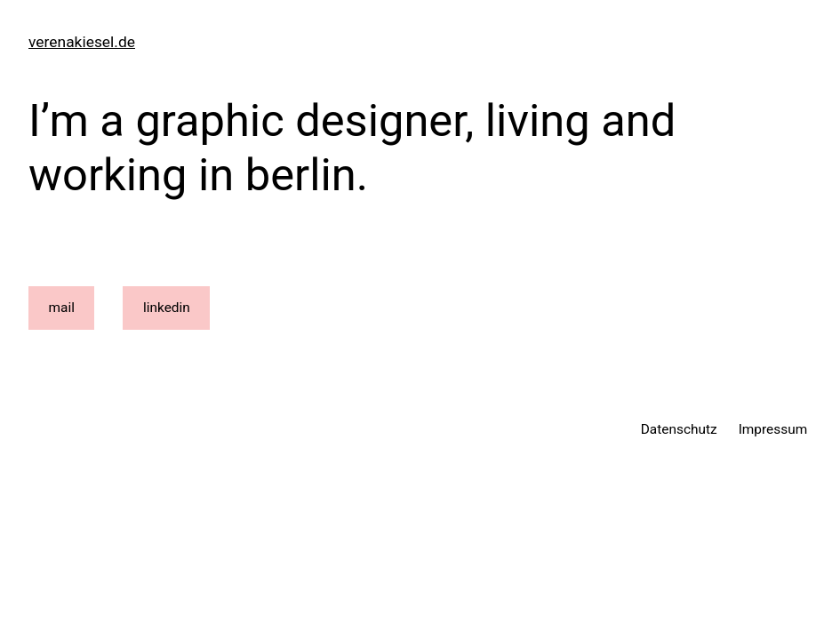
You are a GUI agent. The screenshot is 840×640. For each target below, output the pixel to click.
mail (62, 308)
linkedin (167, 308)
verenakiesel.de (82, 42)
